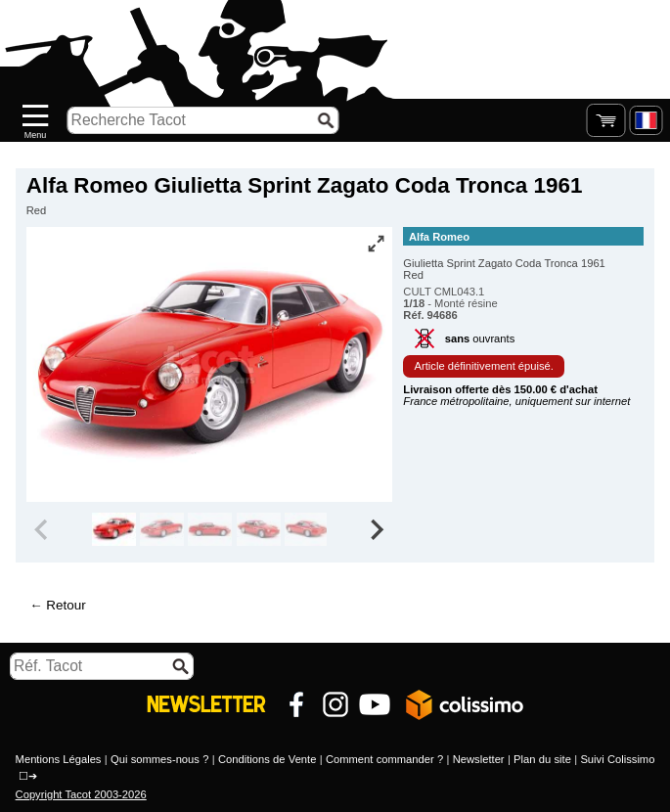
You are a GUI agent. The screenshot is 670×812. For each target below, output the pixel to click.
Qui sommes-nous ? (159, 759)
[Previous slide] (43, 529)
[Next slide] (377, 529)
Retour (66, 605)
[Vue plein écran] (376, 244)
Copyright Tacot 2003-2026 (81, 794)
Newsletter (479, 759)
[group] (114, 529)
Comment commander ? (384, 759)
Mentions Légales (59, 759)
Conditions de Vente (268, 759)
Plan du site (542, 759)
